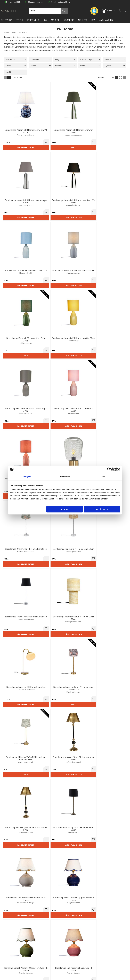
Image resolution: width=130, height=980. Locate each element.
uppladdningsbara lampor (19, 711)
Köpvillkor (71, 963)
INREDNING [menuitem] (33, 20)
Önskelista (71, 975)
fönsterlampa (13, 705)
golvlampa (60, 698)
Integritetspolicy (41, 965)
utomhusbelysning (54, 730)
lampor (94, 805)
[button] (121, 11)
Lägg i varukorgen (13, 128)
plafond (48, 689)
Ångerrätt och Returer (44, 963)
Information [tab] (65, 477)
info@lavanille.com (17, 972)
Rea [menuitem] (93, 20)
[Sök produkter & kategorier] (60, 11)
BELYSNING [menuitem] (7, 20)
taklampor (111, 689)
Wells (36, 550)
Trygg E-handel (41, 960)
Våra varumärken (42, 973)
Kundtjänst (71, 960)
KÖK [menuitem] (45, 20)
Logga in (70, 972)
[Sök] (71, 11)
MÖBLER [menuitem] (55, 20)
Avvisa (65, 509)
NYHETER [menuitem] (83, 20)
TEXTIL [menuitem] (20, 20)
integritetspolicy (84, 931)
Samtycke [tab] (27, 477)
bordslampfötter (48, 695)
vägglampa (78, 701)
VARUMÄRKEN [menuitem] (106, 20)
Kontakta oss (40, 968)
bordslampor (78, 695)
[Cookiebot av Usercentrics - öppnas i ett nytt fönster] (109, 469)
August (44, 553)
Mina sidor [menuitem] (111, 11)
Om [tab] (103, 477)
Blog (37, 970)
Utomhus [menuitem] (69, 20)
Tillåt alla (102, 509)
